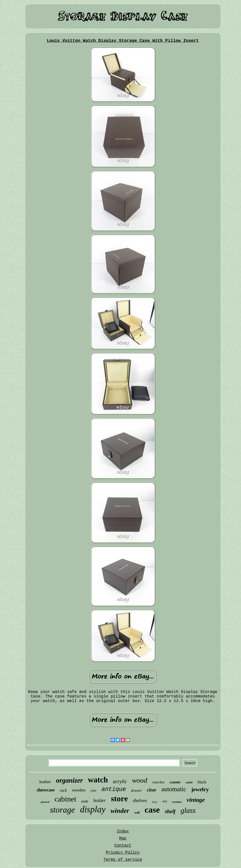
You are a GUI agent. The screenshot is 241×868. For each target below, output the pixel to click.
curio (189, 782)
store (119, 798)
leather (45, 782)
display (93, 809)
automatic (174, 789)
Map (123, 839)
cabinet (65, 799)
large (155, 802)
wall (137, 813)
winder (120, 811)
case (152, 810)
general (45, 802)
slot (165, 801)
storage (62, 810)
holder (100, 800)
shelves (140, 800)
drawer (136, 790)
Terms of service (123, 860)
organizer (70, 780)
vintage (196, 800)
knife (85, 801)
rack (63, 790)
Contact (123, 846)
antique (114, 789)
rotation (177, 802)
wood (140, 780)
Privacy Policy (123, 853)
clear (152, 790)
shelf (170, 811)
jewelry (200, 789)
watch (98, 780)
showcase (46, 790)
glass (188, 810)
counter (175, 782)
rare (94, 791)
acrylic (120, 781)
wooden (79, 790)
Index (123, 831)
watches (158, 782)
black (202, 782)
